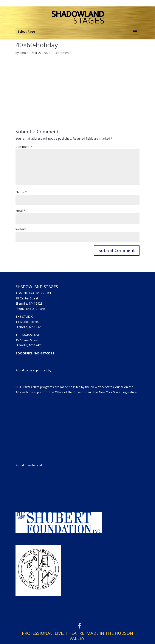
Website (21, 229)
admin (24, 53)
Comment (24, 147)
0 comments (62, 53)
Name (21, 192)
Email (21, 211)
